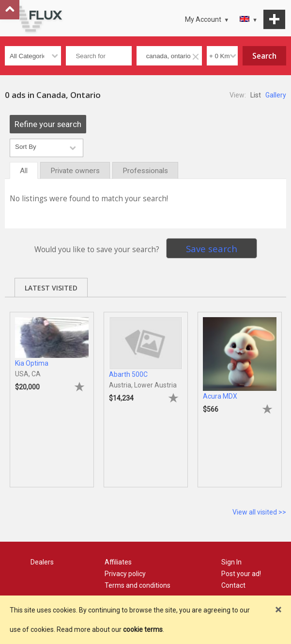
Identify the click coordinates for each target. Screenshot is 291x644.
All (24, 171)
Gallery (276, 95)
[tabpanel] (52, 395)
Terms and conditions (138, 585)
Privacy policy (125, 574)
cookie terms (143, 629)
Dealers (42, 562)
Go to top (10, 10)
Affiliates (118, 562)
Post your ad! (241, 574)
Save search (212, 249)
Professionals (145, 171)
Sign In (231, 562)
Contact (233, 585)
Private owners (75, 171)
